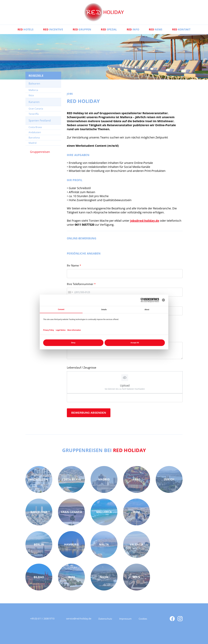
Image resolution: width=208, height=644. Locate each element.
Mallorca (33, 90)
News (156, 29)
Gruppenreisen (40, 152)
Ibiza (31, 95)
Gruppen (82, 29)
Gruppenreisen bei (104, 450)
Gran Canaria (36, 109)
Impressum (125, 619)
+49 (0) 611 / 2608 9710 (42, 619)
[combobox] (70, 292)
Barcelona (34, 138)
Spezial (109, 29)
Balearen (34, 83)
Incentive (53, 29)
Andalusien (35, 132)
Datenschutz (105, 619)
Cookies (143, 619)
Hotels (25, 29)
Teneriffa (34, 114)
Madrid (32, 143)
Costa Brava (35, 127)
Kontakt (181, 29)
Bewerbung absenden (89, 413)
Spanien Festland (40, 120)
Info (133, 29)
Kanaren (34, 102)
